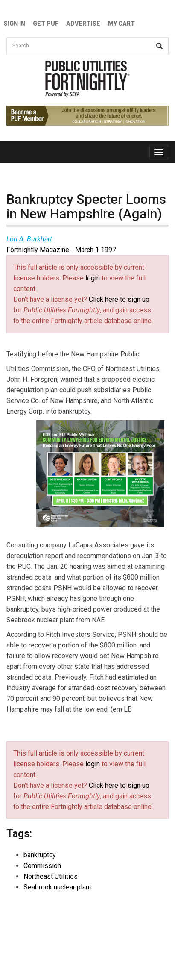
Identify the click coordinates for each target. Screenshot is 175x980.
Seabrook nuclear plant (57, 887)
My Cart (121, 24)
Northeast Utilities (51, 876)
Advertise (83, 24)
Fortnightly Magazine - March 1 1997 (61, 250)
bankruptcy (40, 855)
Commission (42, 866)
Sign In (14, 24)
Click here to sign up (119, 299)
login (93, 278)
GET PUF (46, 24)
